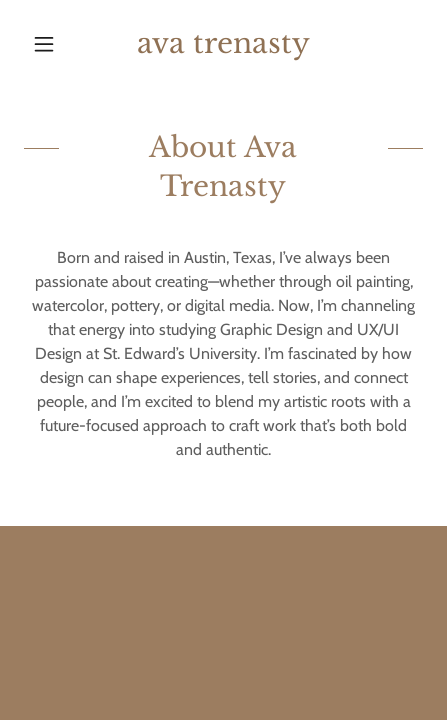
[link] (223, 44)
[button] (54, 44)
